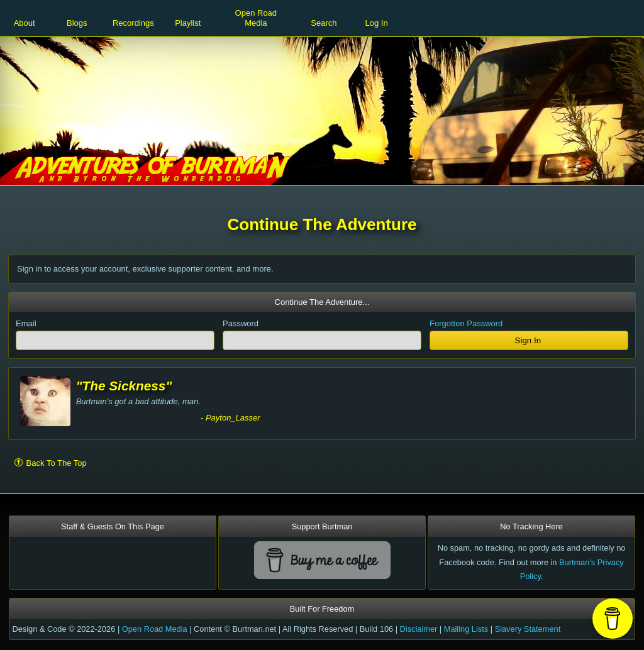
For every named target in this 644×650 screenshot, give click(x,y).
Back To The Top (50, 463)
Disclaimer (419, 629)
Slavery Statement (528, 629)
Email (26, 323)
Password (241, 323)
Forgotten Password (466, 323)
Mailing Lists (466, 629)
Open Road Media (155, 629)
